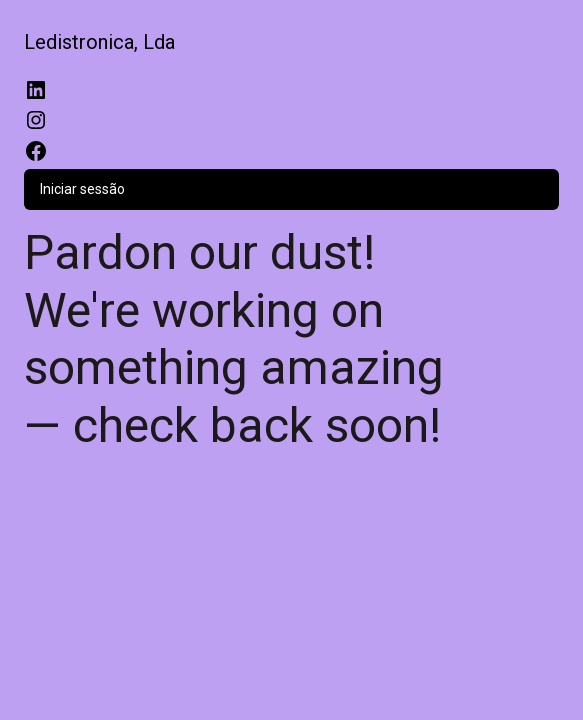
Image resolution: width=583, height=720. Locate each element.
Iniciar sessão (82, 189)
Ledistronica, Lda (99, 42)
